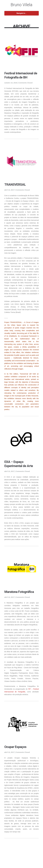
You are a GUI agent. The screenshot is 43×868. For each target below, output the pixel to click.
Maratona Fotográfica (19, 592)
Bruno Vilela (21, 5)
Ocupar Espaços (15, 747)
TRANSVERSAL (15, 185)
